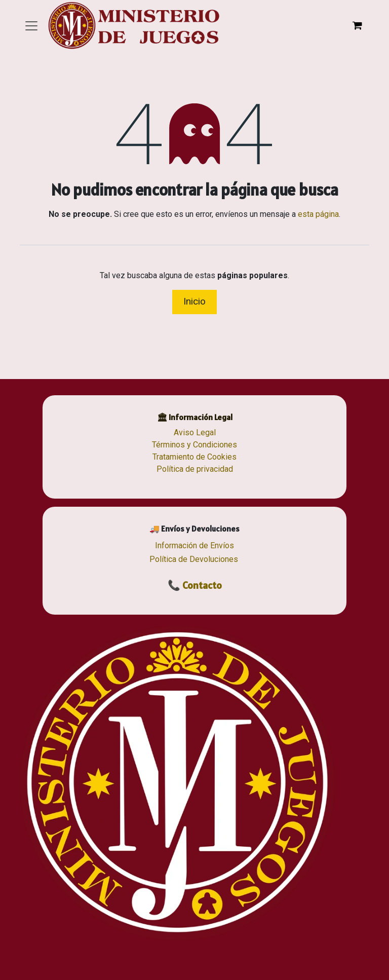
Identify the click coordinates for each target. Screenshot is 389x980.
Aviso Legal (195, 432)
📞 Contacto (195, 585)
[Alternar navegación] (31, 25)
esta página (318, 214)
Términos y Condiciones (194, 445)
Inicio (194, 301)
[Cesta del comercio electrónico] (357, 25)
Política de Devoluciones (194, 559)
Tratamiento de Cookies (194, 457)
